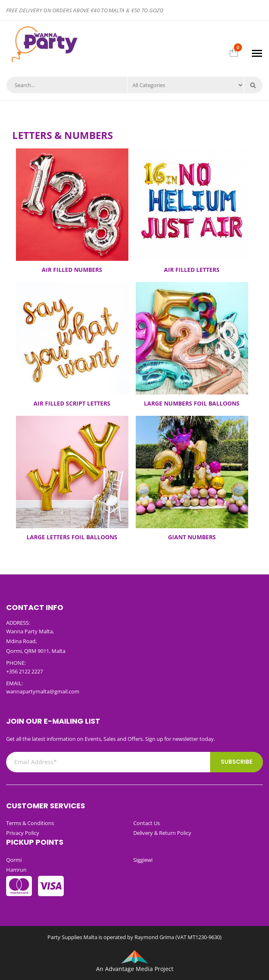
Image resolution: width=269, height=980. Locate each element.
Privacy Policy (23, 833)
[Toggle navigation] (257, 53)
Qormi (14, 860)
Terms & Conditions (30, 823)
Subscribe (236, 762)
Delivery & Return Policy (162, 833)
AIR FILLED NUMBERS (72, 270)
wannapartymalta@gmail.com (43, 691)
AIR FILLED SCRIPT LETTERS (72, 403)
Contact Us (147, 823)
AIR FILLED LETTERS (192, 270)
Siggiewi (143, 860)
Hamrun (16, 870)
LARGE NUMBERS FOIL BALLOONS (192, 403)
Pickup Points (35, 842)
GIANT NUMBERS (192, 537)
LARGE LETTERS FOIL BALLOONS (72, 537)
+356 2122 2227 (25, 671)
